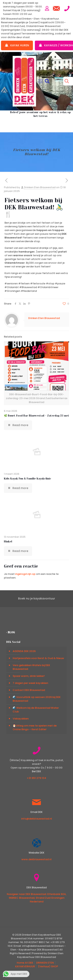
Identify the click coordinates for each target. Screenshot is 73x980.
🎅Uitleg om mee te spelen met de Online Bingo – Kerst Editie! (35, 727)
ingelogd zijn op (25, 574)
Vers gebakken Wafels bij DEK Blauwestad (31, 667)
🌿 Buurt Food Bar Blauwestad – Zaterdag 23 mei (36, 416)
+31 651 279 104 (36, 778)
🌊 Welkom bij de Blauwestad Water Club (36, 710)
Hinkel (8, 542)
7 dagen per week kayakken (30, 683)
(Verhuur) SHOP (48, 966)
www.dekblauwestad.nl (36, 859)
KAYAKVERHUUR (25, 966)
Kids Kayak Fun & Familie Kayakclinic (28, 479)
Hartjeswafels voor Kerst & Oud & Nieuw (38, 658)
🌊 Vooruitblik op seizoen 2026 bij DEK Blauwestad (37, 699)
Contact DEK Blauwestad (29, 690)
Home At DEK (25, 963)
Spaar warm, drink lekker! (29, 676)
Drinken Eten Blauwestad (40, 187)
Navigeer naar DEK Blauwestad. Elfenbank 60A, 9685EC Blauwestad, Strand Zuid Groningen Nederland (37, 898)
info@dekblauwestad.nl (37, 819)
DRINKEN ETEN (45, 963)
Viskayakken (21, 719)
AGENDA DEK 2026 (24, 651)
